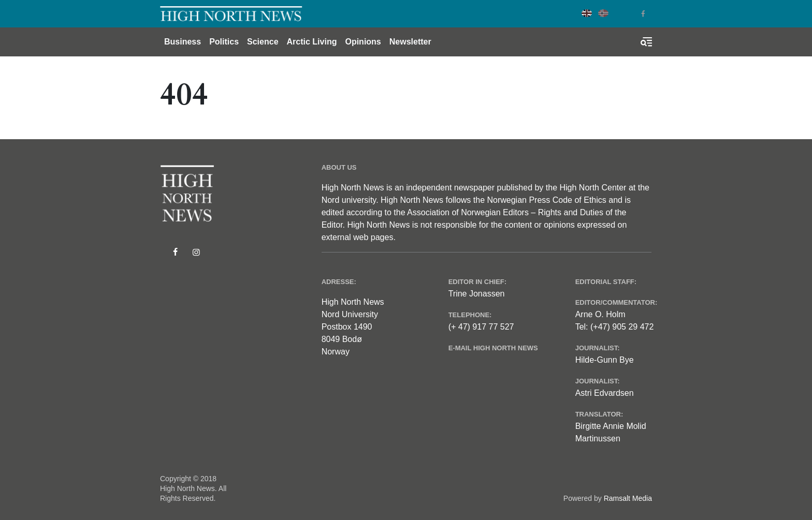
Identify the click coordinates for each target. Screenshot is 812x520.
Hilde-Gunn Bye (605, 360)
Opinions (363, 42)
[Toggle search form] (646, 42)
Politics (224, 42)
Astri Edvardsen (605, 393)
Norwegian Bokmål (603, 13)
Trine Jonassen (477, 294)
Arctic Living (312, 42)
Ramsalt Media (628, 498)
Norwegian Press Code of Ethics (546, 200)
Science (263, 42)
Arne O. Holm (600, 314)
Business (183, 42)
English (587, 13)
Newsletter (410, 42)
